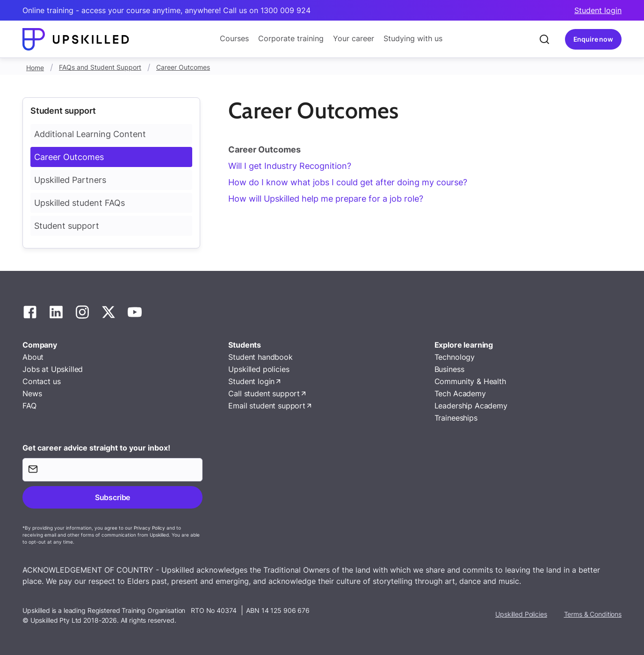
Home (35, 68)
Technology (455, 357)
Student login (598, 10)
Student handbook (260, 357)
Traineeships (456, 418)
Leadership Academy (471, 406)
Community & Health (470, 381)
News (32, 393)
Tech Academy (460, 393)
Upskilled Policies (521, 614)
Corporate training (291, 38)
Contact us (41, 381)
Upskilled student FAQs (80, 203)
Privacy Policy (149, 528)
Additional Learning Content (90, 134)
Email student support (267, 406)
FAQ (29, 406)
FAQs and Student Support (100, 67)
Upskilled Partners (70, 180)
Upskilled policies (259, 369)
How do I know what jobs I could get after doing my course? (348, 182)
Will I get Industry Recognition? (290, 166)
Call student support (264, 393)
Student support (67, 226)
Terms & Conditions (593, 614)
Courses (234, 38)
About (33, 357)
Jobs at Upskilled (53, 369)
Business (449, 369)
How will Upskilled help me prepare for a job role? (326, 199)
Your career (354, 38)
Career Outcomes (183, 67)
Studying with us (413, 38)
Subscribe (112, 497)
